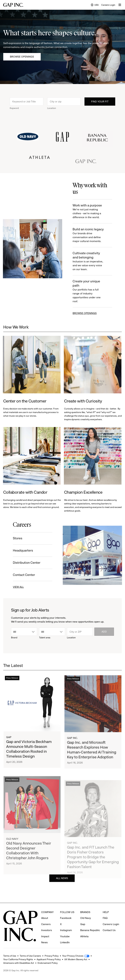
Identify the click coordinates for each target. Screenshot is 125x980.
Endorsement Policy (48, 963)
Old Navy (86, 912)
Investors (47, 924)
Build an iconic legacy (95, 235)
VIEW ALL (12, 587)
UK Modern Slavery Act (76, 959)
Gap (83, 918)
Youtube (65, 930)
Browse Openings (22, 57)
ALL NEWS (62, 884)
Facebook (66, 912)
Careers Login (108, 5)
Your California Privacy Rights (18, 959)
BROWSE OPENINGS (91, 313)
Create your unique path (95, 291)
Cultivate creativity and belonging (95, 261)
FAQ (105, 912)
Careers (46, 918)
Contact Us (109, 924)
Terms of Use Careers (30, 956)
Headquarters (17, 550)
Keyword (14, 114)
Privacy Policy (52, 956)
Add (104, 632)
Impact (45, 930)
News (44, 937)
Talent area (45, 638)
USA (95, 5)
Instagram (66, 924)
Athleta (84, 930)
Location (52, 114)
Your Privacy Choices (73, 956)
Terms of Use (10, 956)
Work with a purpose (95, 211)
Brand (14, 638)
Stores (11, 538)
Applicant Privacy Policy (49, 959)
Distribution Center (20, 563)
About (45, 912)
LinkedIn (65, 937)
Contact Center (18, 575)
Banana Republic (90, 924)
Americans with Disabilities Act (19, 963)
